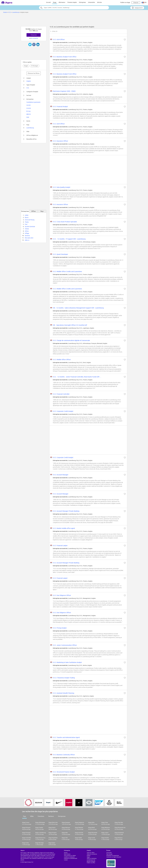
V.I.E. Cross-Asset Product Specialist (65, 222)
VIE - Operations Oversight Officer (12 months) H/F (70, 325)
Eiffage (27, 233)
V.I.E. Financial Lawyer (60, 545)
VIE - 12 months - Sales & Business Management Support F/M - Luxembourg (78, 308)
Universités (91, 2)
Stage (55, 2)
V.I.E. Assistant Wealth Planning (63, 693)
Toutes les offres (91, 853)
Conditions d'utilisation (69, 857)
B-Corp (28, 111)
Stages (26, 66)
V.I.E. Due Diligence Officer (62, 595)
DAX (28, 117)
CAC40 (28, 105)
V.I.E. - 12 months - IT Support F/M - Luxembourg (69, 239)
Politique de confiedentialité (71, 858)
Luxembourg (16, 12)
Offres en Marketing (92, 858)
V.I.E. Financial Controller (61, 394)
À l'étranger (35, 66)
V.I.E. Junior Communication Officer (65, 645)
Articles (99, 2)
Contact (66, 860)
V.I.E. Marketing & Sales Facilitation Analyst (67, 662)
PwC (26, 224)
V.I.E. (10, 12)
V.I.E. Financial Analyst (60, 106)
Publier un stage (125, 2)
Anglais (29, 81)
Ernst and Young (30, 220)
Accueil (48, 2)
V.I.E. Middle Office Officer (62, 360)
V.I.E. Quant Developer (60, 254)
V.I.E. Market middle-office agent (64, 528)
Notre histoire (67, 854)
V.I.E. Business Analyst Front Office (65, 57)
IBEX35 (29, 114)
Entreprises (82, 2)
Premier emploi (72, 2)
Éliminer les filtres (34, 73)
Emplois (89, 855)
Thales (27, 222)
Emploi (5, 12)
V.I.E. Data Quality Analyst (62, 187)
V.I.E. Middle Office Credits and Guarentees (67, 271)
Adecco (27, 240)
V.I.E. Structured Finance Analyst (64, 772)
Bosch (27, 218)
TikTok (27, 229)
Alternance (62, 2)
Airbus (27, 231)
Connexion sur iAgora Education (114, 857)
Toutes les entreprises (92, 854)
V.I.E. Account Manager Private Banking (66, 511)
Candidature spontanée (33, 102)
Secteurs (51, 816)
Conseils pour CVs (91, 860)
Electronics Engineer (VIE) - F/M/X (64, 91)
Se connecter (34, 38)
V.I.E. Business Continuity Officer (64, 755)
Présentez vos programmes (113, 855)
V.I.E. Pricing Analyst (60, 628)
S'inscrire (34, 35)
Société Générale (30, 227)
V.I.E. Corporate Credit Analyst (63, 411)
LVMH (27, 215)
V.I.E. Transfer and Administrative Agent (66, 737)
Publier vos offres (91, 863)
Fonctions (41, 816)
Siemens (27, 236)
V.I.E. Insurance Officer (60, 141)
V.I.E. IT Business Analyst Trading (64, 678)
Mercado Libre (29, 238)
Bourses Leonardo (91, 861)
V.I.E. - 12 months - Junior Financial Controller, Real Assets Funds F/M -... (77, 377)
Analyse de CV (137, 8)
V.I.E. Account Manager (61, 475)
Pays (24, 816)
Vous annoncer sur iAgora (70, 855)
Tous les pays (109, 854)
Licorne (29, 108)
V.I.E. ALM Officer (59, 39)
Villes (32, 816)
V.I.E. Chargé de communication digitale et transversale (71, 340)
